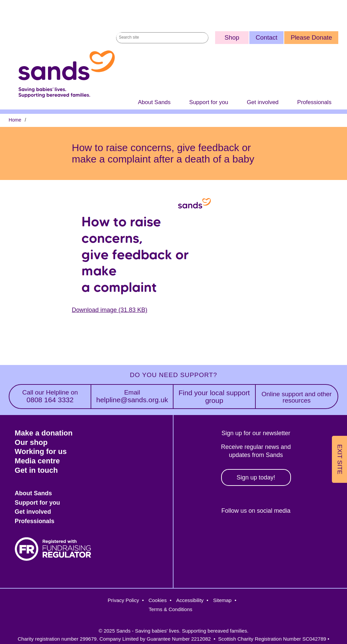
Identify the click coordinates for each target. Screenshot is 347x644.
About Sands (154, 102)
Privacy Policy (123, 600)
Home (15, 120)
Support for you (209, 102)
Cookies (157, 600)
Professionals (314, 102)
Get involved (263, 102)
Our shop (31, 442)
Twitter (225, 534)
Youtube (311, 534)
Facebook (196, 534)
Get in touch (36, 470)
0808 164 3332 (50, 396)
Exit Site (340, 459)
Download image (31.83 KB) (110, 310)
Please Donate (311, 37)
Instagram (254, 534)
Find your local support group (214, 397)
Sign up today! (256, 477)
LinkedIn (282, 534)
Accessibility (190, 600)
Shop (232, 37)
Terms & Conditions (170, 609)
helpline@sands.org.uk (132, 396)
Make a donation (44, 433)
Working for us (41, 451)
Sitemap (222, 600)
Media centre (37, 461)
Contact (267, 37)
